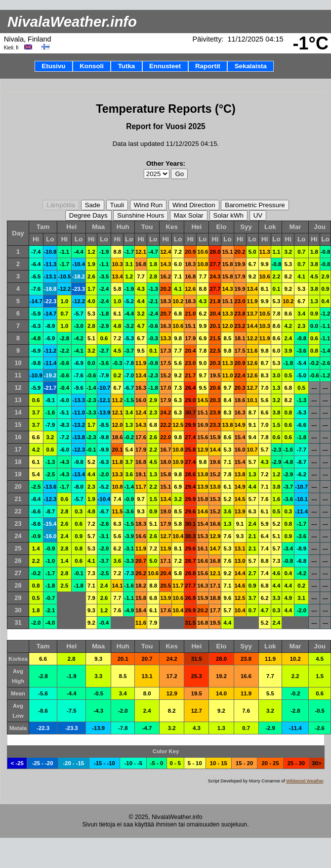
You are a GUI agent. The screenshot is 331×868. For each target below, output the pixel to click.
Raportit (208, 66)
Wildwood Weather (305, 781)
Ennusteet (165, 66)
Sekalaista (251, 66)
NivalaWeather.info (72, 22)
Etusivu (53, 66)
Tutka (127, 66)
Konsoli (92, 66)
